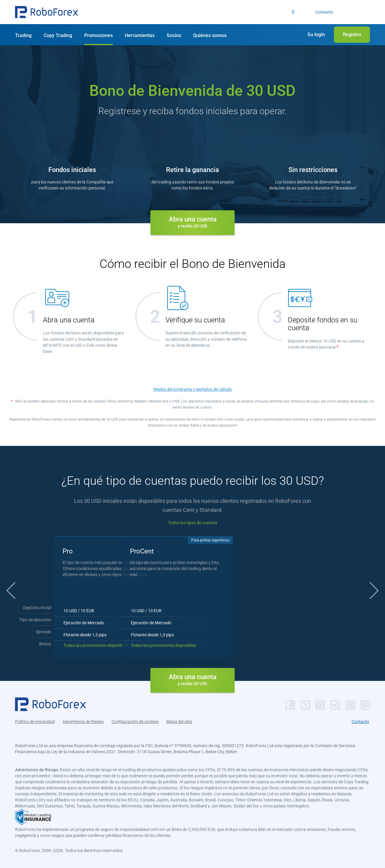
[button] (47, 12)
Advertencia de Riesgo (83, 721)
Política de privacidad (35, 721)
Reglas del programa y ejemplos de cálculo (193, 389)
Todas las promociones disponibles (123, 645)
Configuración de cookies (135, 721)
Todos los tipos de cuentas (192, 523)
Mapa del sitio (179, 721)
